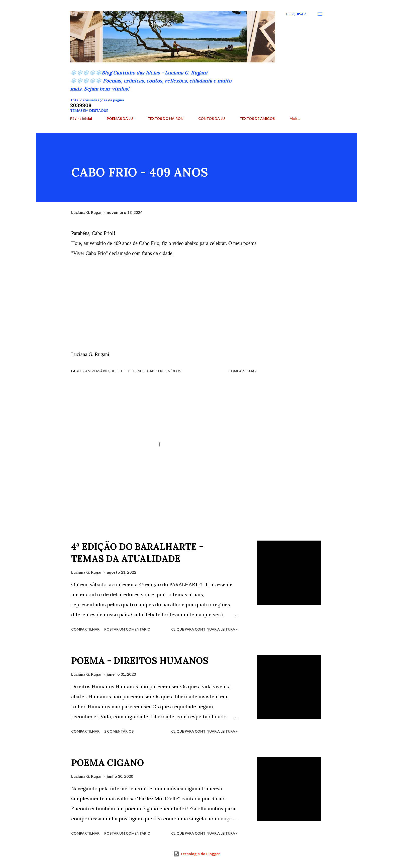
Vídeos (175, 371)
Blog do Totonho (128, 371)
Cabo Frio (157, 371)
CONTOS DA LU (212, 118)
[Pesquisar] (296, 14)
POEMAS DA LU (120, 118)
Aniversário (97, 371)
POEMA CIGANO (108, 763)
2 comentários (119, 731)
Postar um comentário (127, 629)
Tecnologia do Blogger (197, 854)
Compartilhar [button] (242, 371)
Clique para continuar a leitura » (204, 629)
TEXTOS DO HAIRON (166, 118)
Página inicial (81, 118)
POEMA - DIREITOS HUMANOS (140, 661)
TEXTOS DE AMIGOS (257, 118)
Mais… (295, 118)
